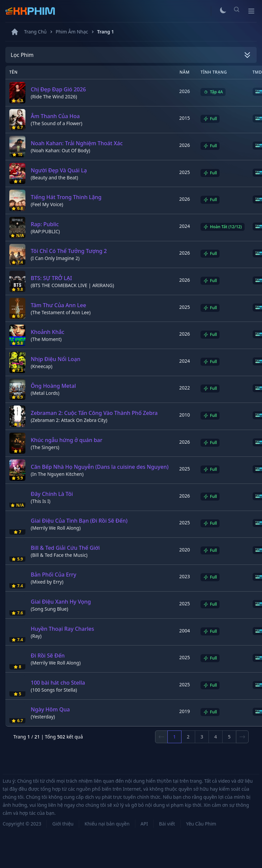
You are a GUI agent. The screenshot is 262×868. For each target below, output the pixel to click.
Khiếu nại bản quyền (107, 824)
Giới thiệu (63, 824)
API (144, 824)
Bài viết (167, 824)
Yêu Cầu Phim (201, 824)
